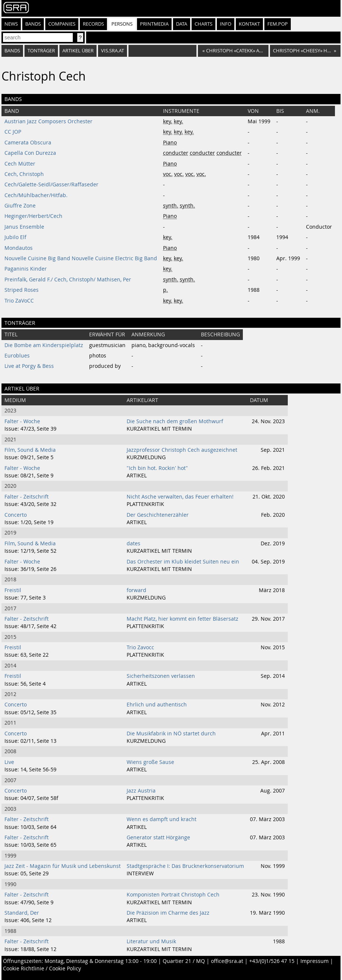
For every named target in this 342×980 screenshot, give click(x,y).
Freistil (13, 590)
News (11, 24)
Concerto (16, 515)
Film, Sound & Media (30, 450)
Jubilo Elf (15, 237)
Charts (203, 24)
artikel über (78, 51)
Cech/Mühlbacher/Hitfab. (36, 195)
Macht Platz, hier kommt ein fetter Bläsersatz (183, 619)
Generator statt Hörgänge (158, 837)
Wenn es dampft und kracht (162, 819)
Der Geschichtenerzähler (158, 515)
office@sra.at (227, 961)
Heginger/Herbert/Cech (33, 216)
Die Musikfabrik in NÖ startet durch (171, 734)
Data (182, 24)
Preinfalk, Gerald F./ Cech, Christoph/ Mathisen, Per (68, 280)
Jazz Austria (141, 791)
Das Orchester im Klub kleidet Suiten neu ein (183, 562)
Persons (122, 24)
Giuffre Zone (20, 206)
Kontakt (249, 24)
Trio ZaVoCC (19, 301)
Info (226, 24)
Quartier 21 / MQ (184, 961)
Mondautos (19, 248)
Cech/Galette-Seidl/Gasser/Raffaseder (51, 184)
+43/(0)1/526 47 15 (272, 961)
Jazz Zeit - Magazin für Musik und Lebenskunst (63, 866)
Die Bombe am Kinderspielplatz (44, 345)
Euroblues (17, 356)
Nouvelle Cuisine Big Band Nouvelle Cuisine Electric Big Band (81, 258)
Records (93, 24)
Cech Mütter (20, 164)
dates (133, 543)
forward (136, 590)
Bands (33, 24)
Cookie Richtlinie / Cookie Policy (42, 968)
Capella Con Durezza (30, 153)
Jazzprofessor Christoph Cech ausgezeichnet (182, 450)
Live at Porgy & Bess (29, 366)
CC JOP (13, 132)
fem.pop (278, 24)
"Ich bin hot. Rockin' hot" (157, 468)
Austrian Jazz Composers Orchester (48, 121)
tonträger (41, 51)
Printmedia (154, 24)
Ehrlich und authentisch (157, 705)
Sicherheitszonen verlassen (161, 676)
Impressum (315, 961)
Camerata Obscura (28, 143)
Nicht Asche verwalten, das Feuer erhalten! (180, 497)
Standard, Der (22, 913)
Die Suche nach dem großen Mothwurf (175, 421)
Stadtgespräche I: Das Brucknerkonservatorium (185, 866)
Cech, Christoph (24, 174)
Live (9, 762)
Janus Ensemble (24, 227)
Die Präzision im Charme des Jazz (168, 913)
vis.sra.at (113, 51)
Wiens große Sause (150, 762)
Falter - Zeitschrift (27, 497)
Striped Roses (22, 290)
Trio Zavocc (140, 647)
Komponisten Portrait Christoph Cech (173, 895)
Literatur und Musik (151, 941)
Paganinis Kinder (26, 269)
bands (12, 51)
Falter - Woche (22, 421)
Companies (62, 24)
